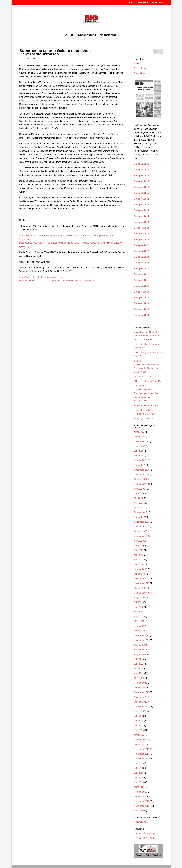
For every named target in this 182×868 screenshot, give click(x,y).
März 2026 (139, 432)
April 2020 (139, 730)
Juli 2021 (138, 659)
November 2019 (142, 754)
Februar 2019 (140, 792)
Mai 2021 (138, 669)
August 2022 (140, 598)
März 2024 (139, 508)
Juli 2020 (138, 716)
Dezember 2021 (142, 635)
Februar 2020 (140, 740)
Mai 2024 (138, 498)
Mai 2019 (138, 778)
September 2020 (142, 706)
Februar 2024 (140, 512)
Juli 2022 (138, 602)
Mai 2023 (138, 555)
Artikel (132, 2)
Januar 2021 (140, 687)
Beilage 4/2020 (141, 292)
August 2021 (140, 654)
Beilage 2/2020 (141, 303)
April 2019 (139, 782)
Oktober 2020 (141, 702)
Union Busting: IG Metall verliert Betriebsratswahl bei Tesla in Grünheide (147, 336)
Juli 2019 (138, 768)
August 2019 (140, 763)
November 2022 (142, 583)
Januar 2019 (140, 796)
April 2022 (139, 617)
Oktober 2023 (141, 531)
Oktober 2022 (141, 588)
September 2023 (142, 536)
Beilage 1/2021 (141, 286)
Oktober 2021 (141, 645)
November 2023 (142, 527)
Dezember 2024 (142, 470)
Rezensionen (143, 2)
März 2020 (139, 735)
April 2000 (139, 811)
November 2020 (142, 697)
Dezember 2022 (142, 579)
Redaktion (27, 59)
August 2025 (140, 446)
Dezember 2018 (142, 801)
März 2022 (139, 621)
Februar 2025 (140, 460)
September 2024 (142, 484)
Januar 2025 (140, 465)
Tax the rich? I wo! (143, 377)
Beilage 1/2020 (141, 309)
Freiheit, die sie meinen (145, 419)
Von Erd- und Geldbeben (146, 405)
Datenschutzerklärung (145, 833)
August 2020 (140, 711)
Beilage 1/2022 (141, 263)
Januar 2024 (140, 517)
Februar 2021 (140, 683)
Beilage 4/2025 (141, 176)
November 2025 (142, 441)
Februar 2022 (140, 626)
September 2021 (142, 650)
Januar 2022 (140, 631)
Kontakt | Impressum (144, 838)
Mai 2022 (138, 612)
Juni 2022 (139, 607)
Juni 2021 (139, 664)
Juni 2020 (139, 721)
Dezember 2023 (142, 522)
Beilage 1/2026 (141, 170)
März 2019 (139, 787)
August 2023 (140, 541)
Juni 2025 (139, 451)
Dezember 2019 (142, 749)
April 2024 (139, 503)
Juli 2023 (138, 546)
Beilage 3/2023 (141, 228)
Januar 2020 (140, 744)
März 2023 (139, 565)
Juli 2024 (138, 493)
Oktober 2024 (141, 479)
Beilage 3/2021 (141, 274)
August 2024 (140, 489)
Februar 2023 (140, 569)
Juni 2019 (139, 773)
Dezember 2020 (142, 692)
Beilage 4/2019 (141, 315)
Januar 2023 (140, 574)
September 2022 (142, 593)
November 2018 (142, 806)
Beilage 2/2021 (141, 280)
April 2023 (139, 560)
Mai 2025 (138, 456)
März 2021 (139, 678)
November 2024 (142, 475)
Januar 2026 (140, 437)
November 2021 (142, 640)
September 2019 (142, 759)
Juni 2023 (139, 550)
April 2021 (139, 673)
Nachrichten (157, 2)
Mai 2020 (138, 725)
